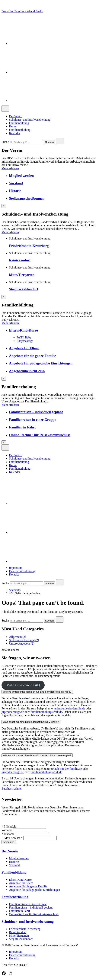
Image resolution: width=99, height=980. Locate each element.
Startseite (15, 590)
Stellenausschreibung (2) (24, 640)
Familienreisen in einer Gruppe (33, 420)
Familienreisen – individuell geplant (36, 412)
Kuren (13, 126)
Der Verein (16, 116)
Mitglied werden (21, 176)
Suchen (49, 142)
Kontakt (14, 574)
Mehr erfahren (10, 168)
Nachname (8, 834)
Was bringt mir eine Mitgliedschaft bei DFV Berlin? (31, 722)
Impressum (16, 568)
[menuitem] (53, 116)
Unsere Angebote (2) (22, 644)
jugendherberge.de (13, 712)
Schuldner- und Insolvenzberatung (30, 120)
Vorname (7, 830)
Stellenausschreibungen (27, 198)
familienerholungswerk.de (46, 712)
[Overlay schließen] (4, 206)
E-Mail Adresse (12, 838)
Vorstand (16, 183)
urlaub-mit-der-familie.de (70, 708)
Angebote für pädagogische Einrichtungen (41, 363)
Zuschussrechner (12, 789)
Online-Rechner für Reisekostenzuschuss (40, 435)
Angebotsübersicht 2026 (27, 371)
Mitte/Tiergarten (22, 275)
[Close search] (60, 141)
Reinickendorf (20, 260)
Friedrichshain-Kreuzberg (29, 246)
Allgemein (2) (18, 637)
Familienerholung (20, 130)
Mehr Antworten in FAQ (23, 685)
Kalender (15, 133)
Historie (15, 191)
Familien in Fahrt (22, 427)
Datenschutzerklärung (22, 571)
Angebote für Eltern (24, 348)
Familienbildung (19, 123)
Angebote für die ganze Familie (32, 356)
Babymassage (25, 341)
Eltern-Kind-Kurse (23, 330)
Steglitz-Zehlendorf (24, 289)
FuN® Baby (24, 337)
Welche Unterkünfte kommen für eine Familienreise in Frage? (37, 692)
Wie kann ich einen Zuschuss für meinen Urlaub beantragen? (37, 755)
